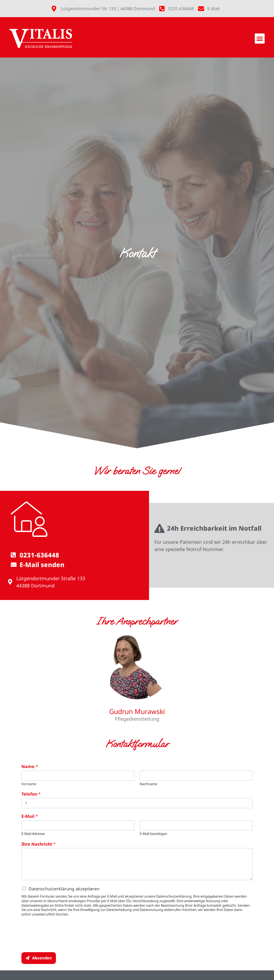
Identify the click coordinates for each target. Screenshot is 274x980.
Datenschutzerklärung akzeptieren (64, 889)
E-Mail (30, 816)
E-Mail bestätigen (153, 834)
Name (30, 767)
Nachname (148, 784)
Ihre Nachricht (39, 844)
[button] (260, 39)
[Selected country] (25, 803)
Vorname (29, 784)
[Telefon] (137, 803)
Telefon (31, 794)
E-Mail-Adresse (33, 834)
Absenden (42, 958)
